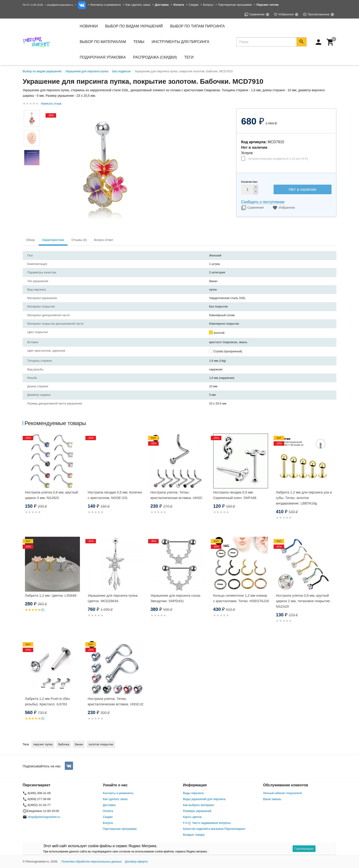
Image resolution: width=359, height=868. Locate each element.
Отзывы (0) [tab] (79, 240)
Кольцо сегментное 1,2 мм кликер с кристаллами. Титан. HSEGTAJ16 (241, 598)
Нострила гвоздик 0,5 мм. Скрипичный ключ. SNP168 (235, 495)
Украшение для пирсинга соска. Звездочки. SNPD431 (176, 598)
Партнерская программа (235, 5)
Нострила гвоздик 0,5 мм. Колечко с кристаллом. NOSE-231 (115, 495)
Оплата (108, 811)
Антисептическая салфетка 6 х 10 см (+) (278, 159)
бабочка (64, 744)
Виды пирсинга (193, 793)
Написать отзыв (51, 104)
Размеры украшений (197, 811)
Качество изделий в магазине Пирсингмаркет (214, 829)
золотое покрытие (101, 744)
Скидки (194, 5)
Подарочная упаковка (103, 57)
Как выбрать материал (199, 805)
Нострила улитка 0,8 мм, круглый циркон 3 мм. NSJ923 (51, 495)
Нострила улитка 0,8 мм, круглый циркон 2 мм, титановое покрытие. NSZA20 (303, 601)
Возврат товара (194, 835)
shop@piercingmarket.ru (60, 5)
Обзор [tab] (30, 240)
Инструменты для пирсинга (180, 42)
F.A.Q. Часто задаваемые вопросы (207, 823)
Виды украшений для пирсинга (204, 799)
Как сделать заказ (138, 5)
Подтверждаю (304, 849)
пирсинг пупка (43, 744)
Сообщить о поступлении (263, 202)
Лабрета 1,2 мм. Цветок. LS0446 (51, 595)
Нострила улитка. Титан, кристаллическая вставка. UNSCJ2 (116, 701)
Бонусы (208, 5)
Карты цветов (192, 817)
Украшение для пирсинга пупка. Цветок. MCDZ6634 (113, 598)
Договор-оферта (136, 861)
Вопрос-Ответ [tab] (104, 240)
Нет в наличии (302, 189)
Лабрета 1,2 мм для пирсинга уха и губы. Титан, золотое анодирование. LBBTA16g (304, 498)
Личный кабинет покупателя (282, 793)
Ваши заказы (272, 799)
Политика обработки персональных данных (91, 861)
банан (79, 744)
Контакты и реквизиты (106, 5)
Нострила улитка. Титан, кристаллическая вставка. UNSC (176, 495)
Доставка (109, 805)
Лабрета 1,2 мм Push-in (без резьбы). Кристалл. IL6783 (47, 701)
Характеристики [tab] (53, 240)
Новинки (89, 26)
